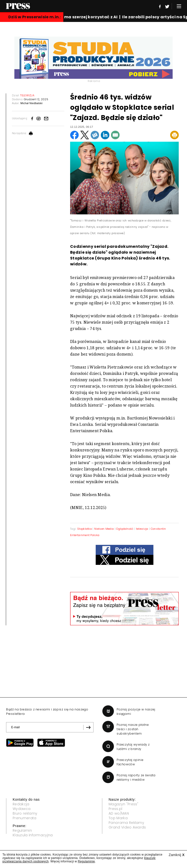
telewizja (142, 529)
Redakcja (21, 804)
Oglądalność (125, 529)
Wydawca (22, 809)
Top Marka (118, 818)
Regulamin (22, 830)
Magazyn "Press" (124, 804)
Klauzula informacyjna (33, 835)
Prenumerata (25, 818)
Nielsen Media (104, 529)
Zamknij (177, 855)
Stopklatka (84, 529)
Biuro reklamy (25, 813)
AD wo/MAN (119, 813)
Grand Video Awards (127, 827)
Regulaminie (86, 861)
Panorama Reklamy (126, 823)
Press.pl (116, 809)
